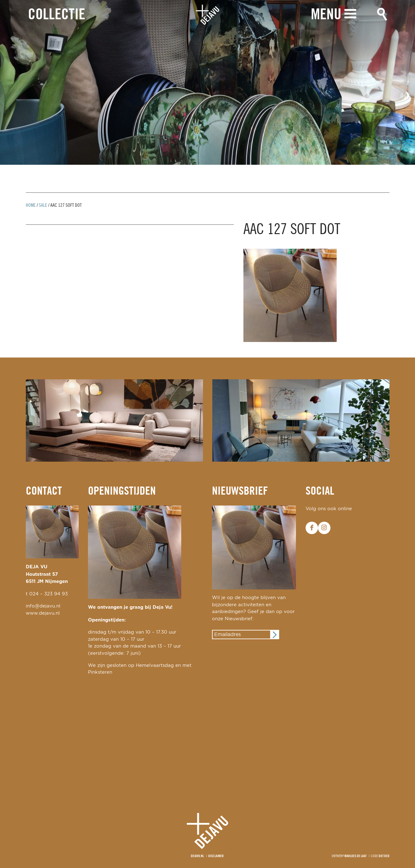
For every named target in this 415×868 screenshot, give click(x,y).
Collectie (57, 15)
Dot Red (384, 856)
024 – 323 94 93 (48, 594)
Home (31, 205)
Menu (326, 15)
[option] (207, 82)
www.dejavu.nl (43, 613)
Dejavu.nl (197, 856)
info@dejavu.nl (43, 606)
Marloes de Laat (355, 856)
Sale (43, 205)
